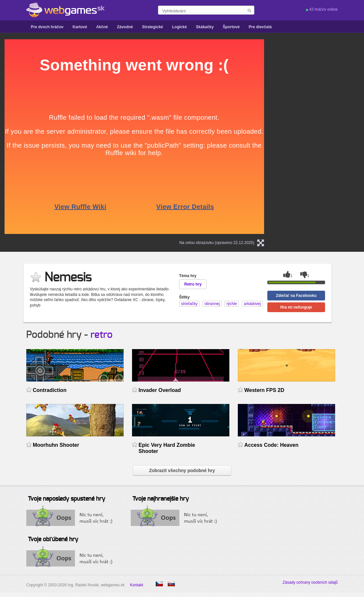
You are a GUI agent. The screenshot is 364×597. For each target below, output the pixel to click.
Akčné (102, 27)
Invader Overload (160, 390)
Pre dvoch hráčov (47, 27)
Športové (231, 27)
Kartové (80, 27)
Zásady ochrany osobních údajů (310, 582)
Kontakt (137, 585)
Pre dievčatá (260, 27)
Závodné (125, 27)
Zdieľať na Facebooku (296, 296)
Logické (179, 27)
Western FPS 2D (264, 390)
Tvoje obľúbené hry (53, 540)
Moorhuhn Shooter (56, 445)
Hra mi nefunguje (296, 307)
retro (102, 335)
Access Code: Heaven (271, 445)
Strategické (153, 27)
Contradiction (50, 390)
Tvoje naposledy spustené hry (67, 499)
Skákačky (205, 27)
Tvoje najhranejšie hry (161, 499)
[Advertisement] (333, 137)
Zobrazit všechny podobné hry (182, 470)
